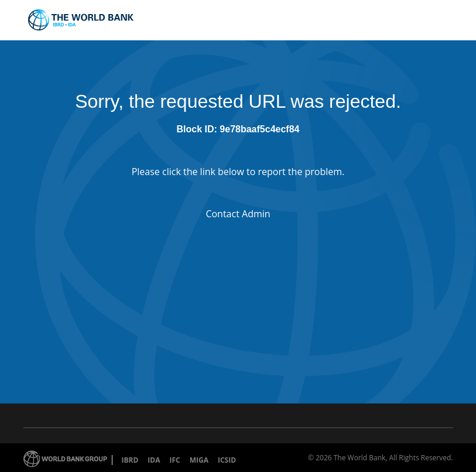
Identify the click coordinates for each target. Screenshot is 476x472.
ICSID (227, 460)
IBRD (130, 460)
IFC (174, 460)
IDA (154, 460)
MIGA (199, 460)
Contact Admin (238, 214)
